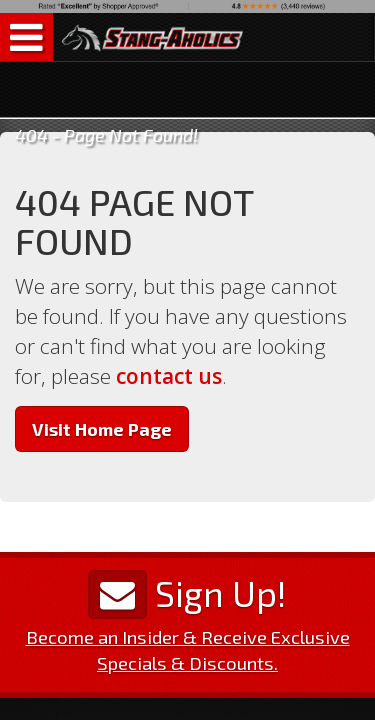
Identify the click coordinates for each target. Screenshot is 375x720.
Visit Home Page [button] (102, 429)
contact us (169, 376)
